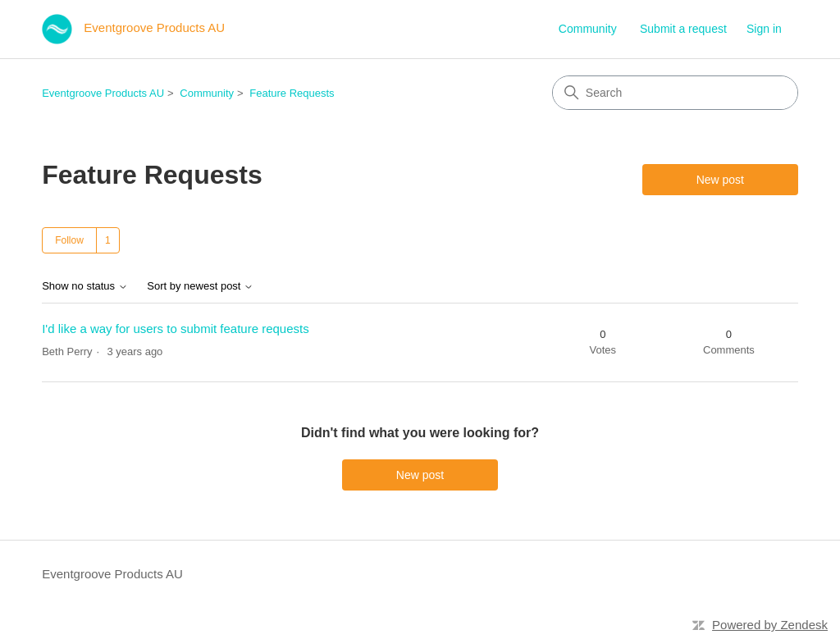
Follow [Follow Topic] (69, 240)
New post (720, 180)
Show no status (85, 286)
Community (588, 29)
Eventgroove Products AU (103, 93)
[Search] (675, 93)
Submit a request (683, 29)
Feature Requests (292, 93)
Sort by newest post (200, 286)
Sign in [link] (764, 29)
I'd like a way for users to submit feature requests (176, 329)
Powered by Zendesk (770, 625)
